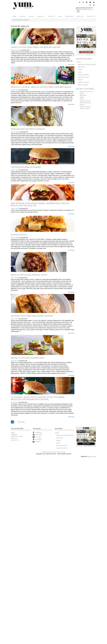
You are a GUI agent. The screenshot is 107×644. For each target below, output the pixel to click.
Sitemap (44, 452)
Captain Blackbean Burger (26, 167)
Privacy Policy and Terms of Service (56, 452)
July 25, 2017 (15, 90)
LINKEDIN (38, 442)
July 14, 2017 (15, 132)
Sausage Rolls (19, 235)
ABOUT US (80, 16)
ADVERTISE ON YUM (17, 436)
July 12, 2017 (15, 170)
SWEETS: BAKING (83, 85)
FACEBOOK (38, 432)
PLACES (31, 16)
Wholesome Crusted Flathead (28, 129)
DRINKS (80, 70)
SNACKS (80, 80)
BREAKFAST (81, 67)
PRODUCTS (41, 16)
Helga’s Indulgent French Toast (29, 275)
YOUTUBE (38, 437)
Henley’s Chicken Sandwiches (28, 358)
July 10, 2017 (15, 208)
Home (14, 20)
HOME (14, 16)
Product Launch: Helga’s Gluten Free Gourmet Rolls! (41, 87)
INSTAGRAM (38, 435)
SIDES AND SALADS (84, 77)
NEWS (60, 16)
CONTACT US (91, 16)
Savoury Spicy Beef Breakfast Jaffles (32, 316)
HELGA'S (25, 26)
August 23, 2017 (16, 50)
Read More (71, 65)
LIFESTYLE (51, 16)
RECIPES (23, 16)
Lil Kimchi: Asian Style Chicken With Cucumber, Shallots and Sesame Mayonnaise (38, 398)
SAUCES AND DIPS (83, 75)
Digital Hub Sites (92, 457)
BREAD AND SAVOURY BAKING (87, 65)
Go (78, 11)
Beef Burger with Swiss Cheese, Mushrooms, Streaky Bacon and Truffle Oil (40, 204)
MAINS (79, 62)
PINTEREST (38, 439)
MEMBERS (14, 434)
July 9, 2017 (14, 278)
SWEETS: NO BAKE (83, 82)
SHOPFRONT (69, 16)
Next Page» (21, 422)
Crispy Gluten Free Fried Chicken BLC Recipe (36, 47)
